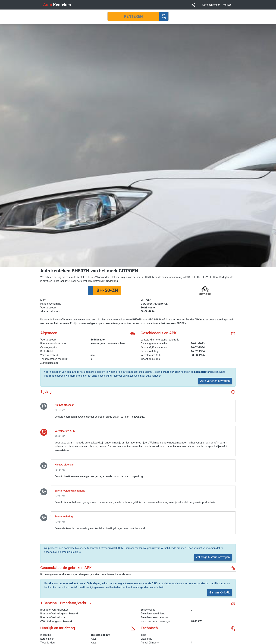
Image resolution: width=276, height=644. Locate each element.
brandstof (233, 604)
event (44, 432)
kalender (233, 333)
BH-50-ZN (107, 290)
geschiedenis (233, 392)
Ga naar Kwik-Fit (220, 593)
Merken (227, 5)
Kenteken (57, 5)
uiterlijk (133, 629)
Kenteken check (211, 5)
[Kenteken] (133, 16)
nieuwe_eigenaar (44, 406)
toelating (44, 492)
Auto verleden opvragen (215, 381)
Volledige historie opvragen (213, 557)
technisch (233, 629)
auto (133, 333)
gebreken (233, 568)
